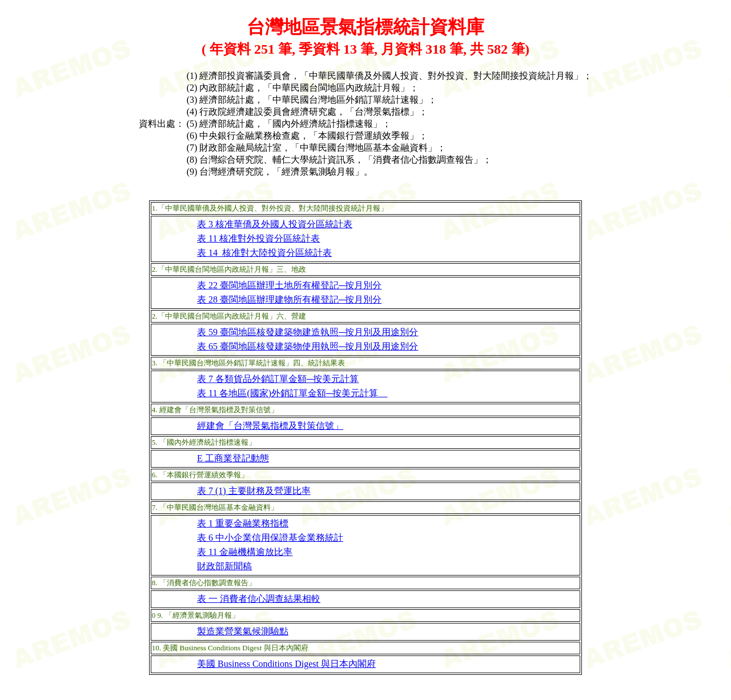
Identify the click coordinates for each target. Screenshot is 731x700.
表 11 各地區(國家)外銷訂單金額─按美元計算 (292, 393)
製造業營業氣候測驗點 (243, 631)
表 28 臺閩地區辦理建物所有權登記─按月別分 (289, 299)
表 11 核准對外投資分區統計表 (258, 238)
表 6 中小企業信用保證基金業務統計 (270, 538)
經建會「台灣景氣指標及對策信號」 (270, 426)
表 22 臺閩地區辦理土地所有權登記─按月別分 (289, 285)
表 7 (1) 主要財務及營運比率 (254, 491)
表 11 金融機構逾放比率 (245, 552)
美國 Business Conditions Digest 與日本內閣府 (286, 664)
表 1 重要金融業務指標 (243, 523)
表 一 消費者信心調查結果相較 (259, 599)
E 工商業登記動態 (233, 458)
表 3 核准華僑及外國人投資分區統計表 (275, 224)
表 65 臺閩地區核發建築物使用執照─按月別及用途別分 (308, 346)
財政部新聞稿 (224, 566)
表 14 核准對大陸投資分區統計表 (264, 253)
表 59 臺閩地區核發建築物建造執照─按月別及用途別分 (308, 332)
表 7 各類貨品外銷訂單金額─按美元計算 (278, 379)
